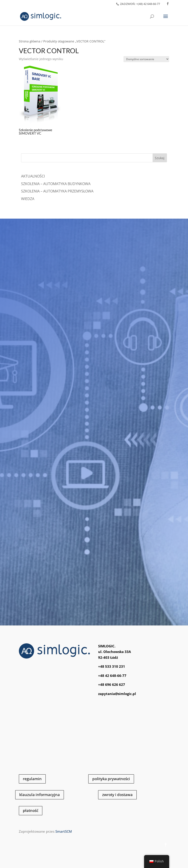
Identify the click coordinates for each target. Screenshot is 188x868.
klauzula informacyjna (40, 795)
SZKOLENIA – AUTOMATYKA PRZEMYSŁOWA (57, 191)
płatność (31, 810)
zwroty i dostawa (117, 795)
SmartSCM (64, 831)
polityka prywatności (111, 779)
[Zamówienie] (146, 59)
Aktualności (33, 176)
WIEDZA (28, 199)
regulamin (32, 779)
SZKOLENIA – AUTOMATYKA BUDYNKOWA (56, 184)
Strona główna (30, 41)
